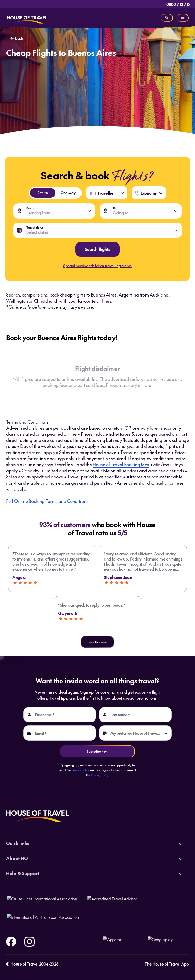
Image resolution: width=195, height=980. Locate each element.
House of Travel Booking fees (121, 464)
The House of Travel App (167, 964)
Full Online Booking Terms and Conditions (47, 501)
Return (39, 193)
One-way (65, 193)
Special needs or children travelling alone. (97, 265)
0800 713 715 (178, 4)
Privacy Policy (80, 770)
